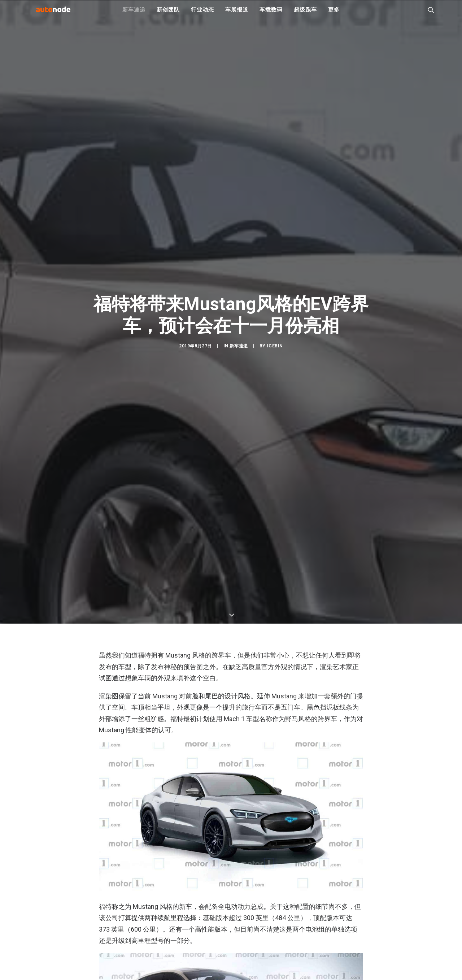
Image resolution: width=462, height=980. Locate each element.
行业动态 (202, 14)
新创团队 (168, 14)
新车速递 (134, 14)
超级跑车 (305, 14)
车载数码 (271, 14)
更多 (334, 14)
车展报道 (237, 14)
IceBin (275, 406)
